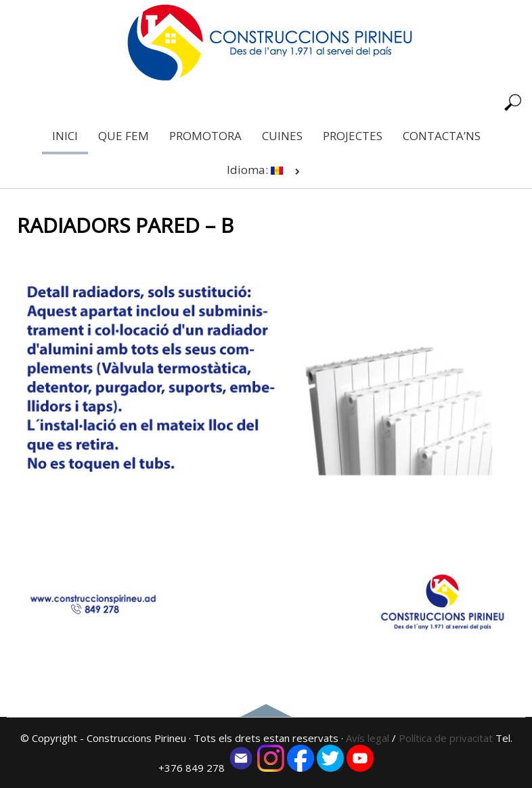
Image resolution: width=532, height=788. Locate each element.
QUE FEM (124, 136)
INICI (65, 136)
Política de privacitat (447, 738)
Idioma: (266, 170)
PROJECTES (353, 136)
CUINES (282, 136)
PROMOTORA (205, 136)
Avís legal (368, 738)
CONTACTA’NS (442, 136)
